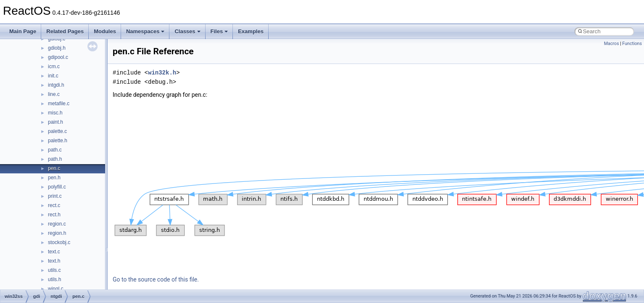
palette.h (58, 141)
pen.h (54, 178)
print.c (55, 196)
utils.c (54, 270)
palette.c (57, 131)
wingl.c (56, 289)
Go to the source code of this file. (156, 279)
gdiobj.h (57, 48)
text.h (54, 261)
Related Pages (65, 31)
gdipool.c (58, 57)
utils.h (54, 279)
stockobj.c (59, 242)
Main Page (23, 31)
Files (219, 31)
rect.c (54, 205)
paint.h (55, 122)
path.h (55, 159)
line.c (54, 94)
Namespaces (145, 31)
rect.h (54, 215)
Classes (187, 31)
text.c (54, 252)
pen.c (54, 168)
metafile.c (59, 104)
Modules (105, 31)
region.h (57, 233)
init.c (53, 76)
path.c (55, 150)
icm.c (54, 66)
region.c (57, 224)
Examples (251, 31)
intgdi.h (56, 85)
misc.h (55, 113)
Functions (632, 44)
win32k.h (162, 73)
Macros (612, 44)
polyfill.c (57, 187)
